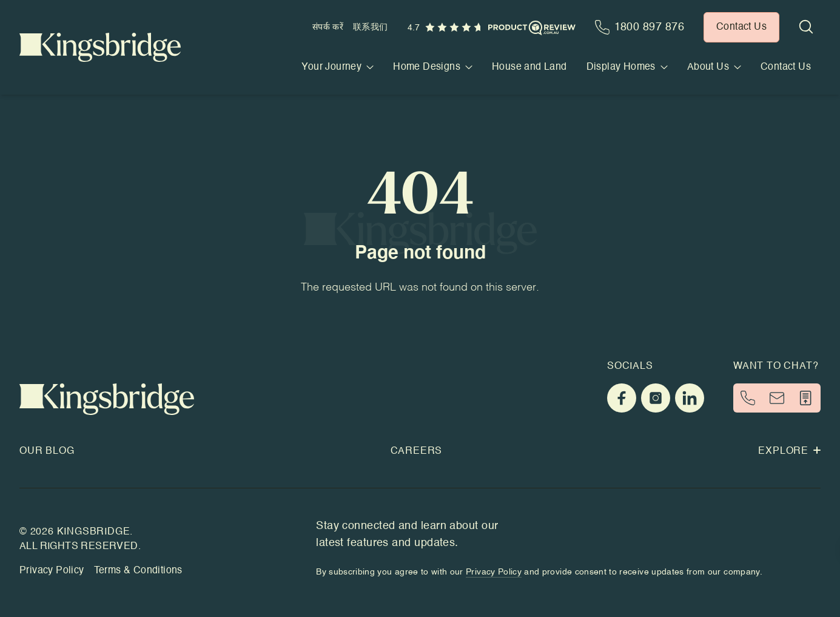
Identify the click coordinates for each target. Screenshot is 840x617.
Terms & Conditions (138, 571)
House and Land (529, 67)
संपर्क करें (328, 27)
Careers (417, 451)
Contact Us (786, 67)
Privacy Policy (52, 571)
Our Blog (47, 451)
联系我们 (370, 27)
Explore (789, 451)
